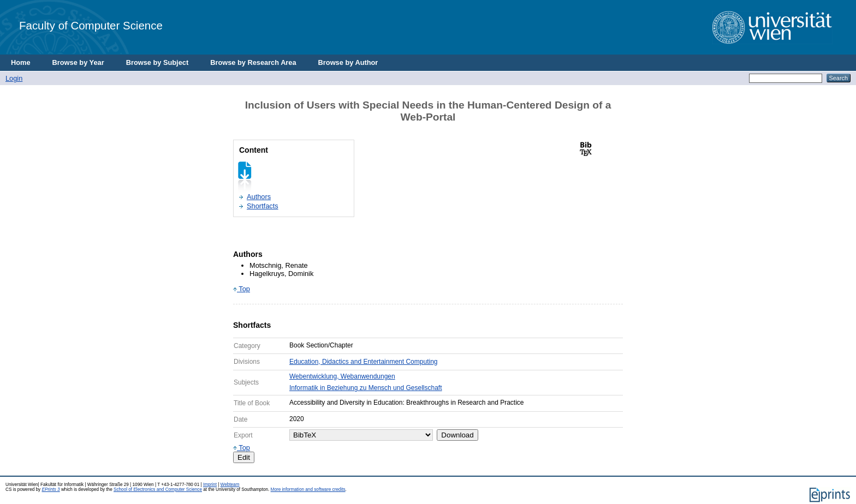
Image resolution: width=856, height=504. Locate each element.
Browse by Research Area (253, 62)
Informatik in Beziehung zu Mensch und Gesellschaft (365, 388)
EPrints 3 (50, 490)
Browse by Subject (157, 62)
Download (457, 435)
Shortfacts (263, 206)
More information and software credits (308, 490)
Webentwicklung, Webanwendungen (342, 376)
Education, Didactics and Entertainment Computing (363, 362)
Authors (259, 197)
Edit (244, 457)
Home (21, 62)
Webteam (230, 485)
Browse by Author (348, 62)
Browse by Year (78, 62)
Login (14, 78)
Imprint (210, 485)
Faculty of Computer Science (91, 25)
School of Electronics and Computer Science (158, 490)
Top (242, 289)
